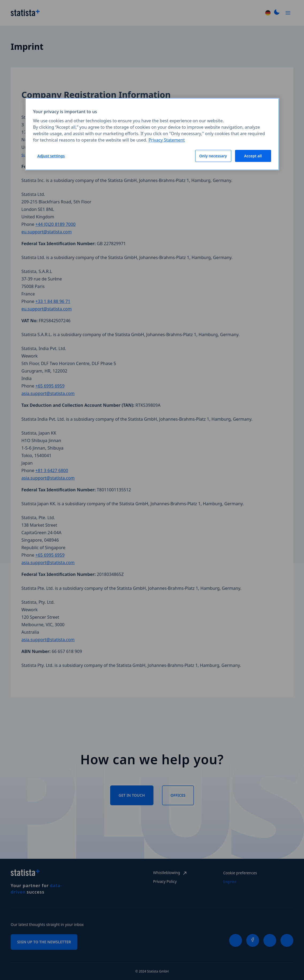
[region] (152, 134)
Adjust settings (51, 156)
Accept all (253, 156)
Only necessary (213, 156)
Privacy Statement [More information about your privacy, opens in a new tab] (167, 140)
